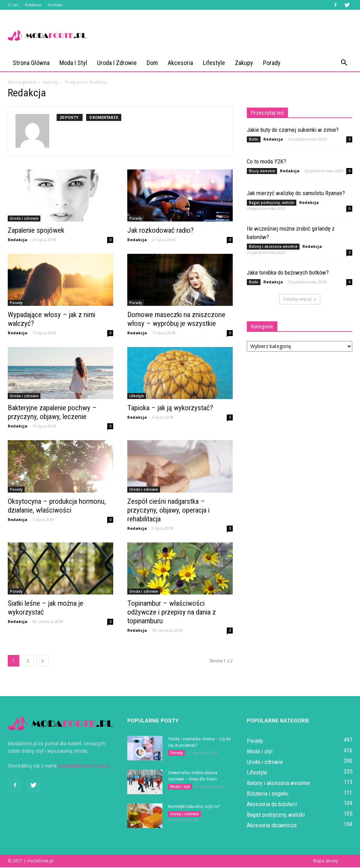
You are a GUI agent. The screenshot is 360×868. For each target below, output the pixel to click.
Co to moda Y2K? (266, 162)
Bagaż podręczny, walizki (272, 203)
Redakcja (18, 240)
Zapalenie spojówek (36, 231)
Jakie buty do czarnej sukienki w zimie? (293, 130)
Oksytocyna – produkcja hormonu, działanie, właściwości (57, 506)
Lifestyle (214, 63)
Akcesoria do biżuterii (272, 805)
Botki (254, 140)
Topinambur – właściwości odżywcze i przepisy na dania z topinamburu (172, 613)
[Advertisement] (224, 36)
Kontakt (55, 5)
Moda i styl (73, 63)
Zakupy (244, 63)
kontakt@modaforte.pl (84, 766)
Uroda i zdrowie (117, 63)
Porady (272, 63)
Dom (152, 63)
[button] (344, 63)
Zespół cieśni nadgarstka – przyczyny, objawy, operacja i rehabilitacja (168, 511)
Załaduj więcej (300, 300)
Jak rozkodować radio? (160, 231)
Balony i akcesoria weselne (273, 247)
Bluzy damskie (262, 172)
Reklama (33, 5)
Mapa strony (326, 861)
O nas (13, 5)
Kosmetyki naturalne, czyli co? (194, 807)
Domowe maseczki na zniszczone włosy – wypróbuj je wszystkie (176, 320)
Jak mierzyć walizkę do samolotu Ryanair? (296, 194)
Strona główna (31, 63)
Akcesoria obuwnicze (272, 826)
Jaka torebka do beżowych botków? (288, 273)
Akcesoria (180, 63)
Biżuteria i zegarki (268, 794)
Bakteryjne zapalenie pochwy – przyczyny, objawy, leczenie (52, 413)
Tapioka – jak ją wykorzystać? (170, 409)
